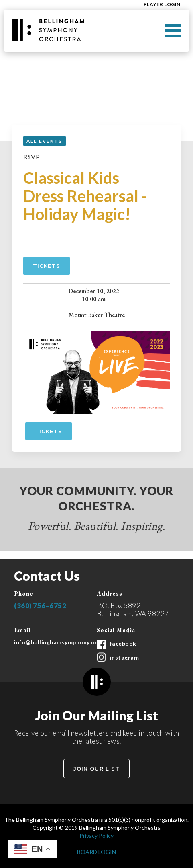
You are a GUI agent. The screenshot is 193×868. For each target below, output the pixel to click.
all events (45, 141)
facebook (123, 643)
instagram (125, 657)
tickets (49, 431)
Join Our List (96, 769)
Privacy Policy (96, 836)
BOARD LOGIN (96, 852)
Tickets (47, 266)
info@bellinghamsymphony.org (57, 642)
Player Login (162, 4)
